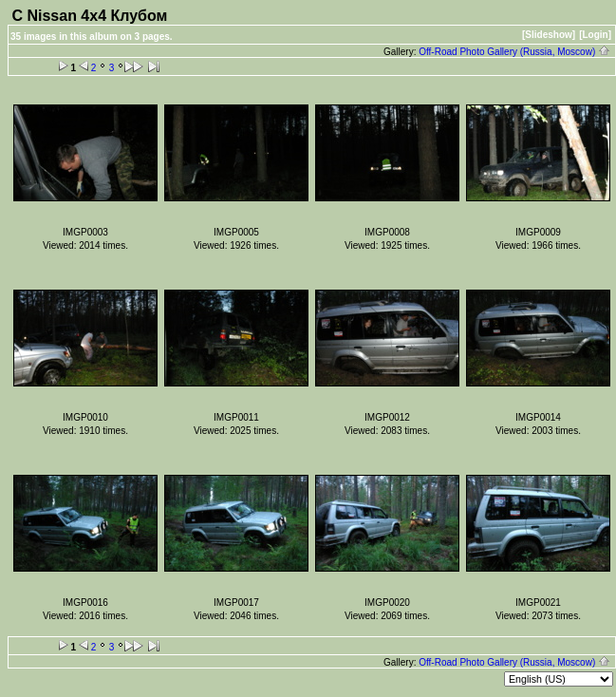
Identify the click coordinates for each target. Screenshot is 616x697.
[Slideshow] (549, 35)
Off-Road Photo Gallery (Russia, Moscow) (514, 52)
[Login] (595, 35)
